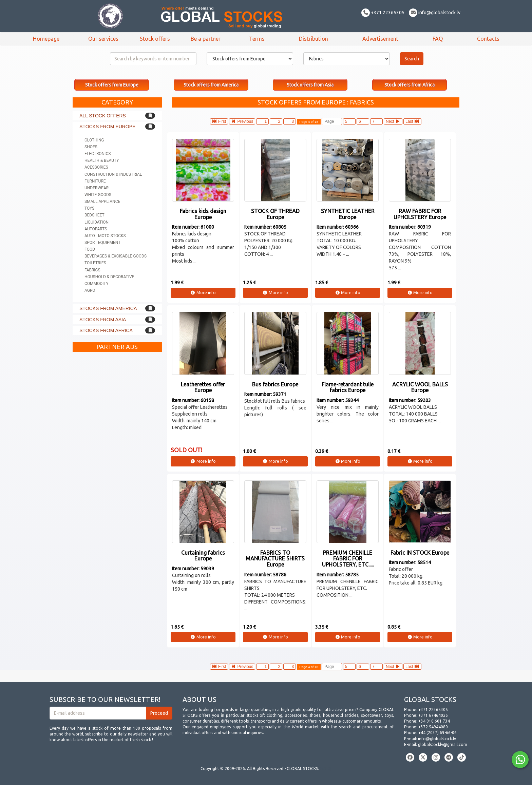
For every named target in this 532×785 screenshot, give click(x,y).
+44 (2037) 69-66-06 (438, 733)
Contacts (488, 39)
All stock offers (103, 116)
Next (393, 121)
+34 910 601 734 (434, 721)
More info (203, 293)
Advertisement (380, 39)
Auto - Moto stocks (105, 236)
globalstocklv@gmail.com (443, 744)
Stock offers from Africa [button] (410, 85)
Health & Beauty (102, 160)
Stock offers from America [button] (211, 85)
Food (90, 249)
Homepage (46, 39)
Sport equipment (102, 243)
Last (412, 121)
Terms (257, 39)
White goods (98, 195)
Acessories (96, 167)
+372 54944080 (433, 727)
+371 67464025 (433, 715)
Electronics (98, 154)
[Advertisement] (117, 457)
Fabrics (92, 270)
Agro (90, 290)
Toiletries (95, 263)
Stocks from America (108, 308)
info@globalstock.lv (435, 13)
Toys (89, 208)
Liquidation (97, 222)
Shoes (91, 147)
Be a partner (206, 39)
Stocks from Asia (103, 320)
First (219, 121)
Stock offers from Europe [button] (112, 85)
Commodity (97, 284)
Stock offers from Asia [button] (310, 85)
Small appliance (102, 202)
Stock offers (155, 39)
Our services (103, 39)
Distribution (313, 39)
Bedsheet (94, 215)
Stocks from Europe (107, 127)
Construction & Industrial (113, 174)
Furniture (95, 181)
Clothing (94, 140)
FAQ (438, 39)
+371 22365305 (383, 13)
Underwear (97, 188)
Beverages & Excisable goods (116, 256)
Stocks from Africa (106, 330)
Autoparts (96, 229)
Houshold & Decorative (109, 277)
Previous (242, 121)
